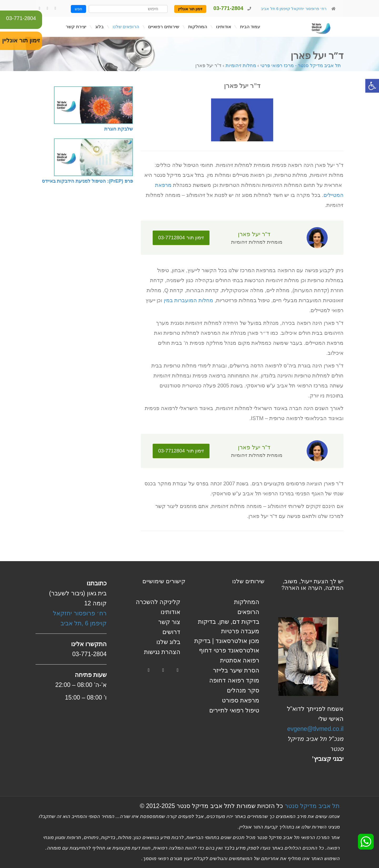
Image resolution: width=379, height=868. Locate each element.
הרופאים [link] (248, 612)
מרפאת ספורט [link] (241, 700)
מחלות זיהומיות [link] (241, 66)
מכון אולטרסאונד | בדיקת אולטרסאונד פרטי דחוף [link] (227, 646)
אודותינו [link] (170, 612)
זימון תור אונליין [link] (190, 9)
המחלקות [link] (247, 602)
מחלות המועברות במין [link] (188, 300)
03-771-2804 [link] (21, 18)
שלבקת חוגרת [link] (119, 129)
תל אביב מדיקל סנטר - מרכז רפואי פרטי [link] (301, 66)
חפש (78, 9)
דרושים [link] (171, 632)
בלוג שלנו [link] (168, 642)
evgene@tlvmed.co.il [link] (315, 729)
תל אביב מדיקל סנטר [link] (312, 806)
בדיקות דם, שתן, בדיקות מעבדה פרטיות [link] (229, 626)
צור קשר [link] (169, 622)
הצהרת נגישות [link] (162, 652)
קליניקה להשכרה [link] (158, 602)
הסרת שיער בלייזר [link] (236, 670)
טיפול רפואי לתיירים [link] (234, 710)
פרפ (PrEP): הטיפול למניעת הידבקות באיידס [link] (87, 181)
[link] (372, 86)
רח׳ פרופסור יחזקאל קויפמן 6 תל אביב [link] (293, 9)
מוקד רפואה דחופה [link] (234, 680)
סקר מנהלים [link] (243, 690)
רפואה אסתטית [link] (240, 660)
